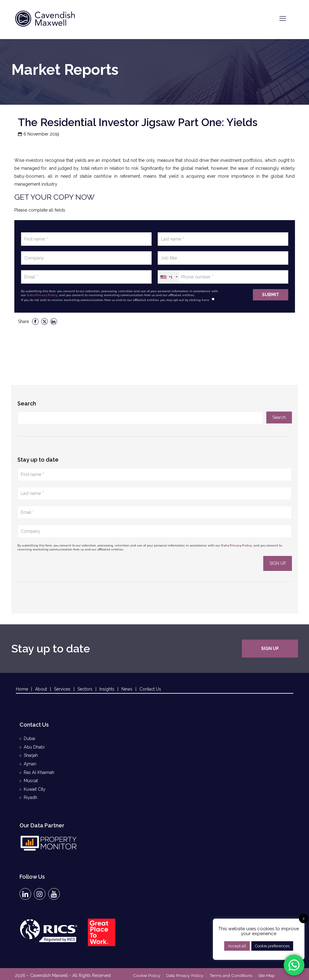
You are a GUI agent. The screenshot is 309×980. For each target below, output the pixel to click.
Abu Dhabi (34, 746)
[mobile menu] (283, 18)
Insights (107, 689)
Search (27, 403)
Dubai (29, 739)
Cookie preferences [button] (272, 946)
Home (22, 689)
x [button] (304, 918)
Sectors (85, 689)
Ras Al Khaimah (39, 770)
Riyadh (31, 794)
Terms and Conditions (232, 972)
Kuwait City (35, 786)
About (41, 689)
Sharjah (31, 754)
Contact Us (150, 689)
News (127, 689)
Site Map (267, 972)
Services (62, 689)
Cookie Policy (149, 972)
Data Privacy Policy (42, 295)
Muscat (31, 778)
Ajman (30, 762)
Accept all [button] (237, 946)
